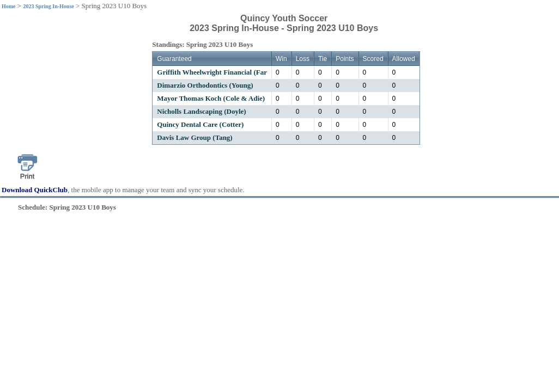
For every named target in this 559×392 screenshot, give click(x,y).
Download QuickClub (35, 190)
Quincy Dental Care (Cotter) (200, 124)
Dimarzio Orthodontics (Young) (205, 85)
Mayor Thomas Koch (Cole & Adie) (211, 98)
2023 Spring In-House (48, 6)
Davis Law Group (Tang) (195, 137)
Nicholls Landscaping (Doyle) (201, 111)
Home (9, 6)
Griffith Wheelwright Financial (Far (212, 72)
